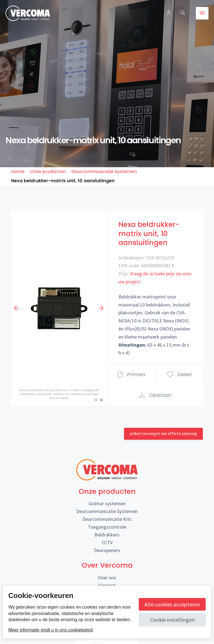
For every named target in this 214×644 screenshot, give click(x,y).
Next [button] (101, 308)
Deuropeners (107, 550)
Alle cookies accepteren (172, 604)
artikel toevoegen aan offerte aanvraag (163, 433)
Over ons (107, 578)
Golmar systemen (107, 503)
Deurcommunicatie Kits (107, 519)
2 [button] (103, 401)
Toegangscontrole (107, 527)
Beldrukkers (107, 535)
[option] (59, 308)
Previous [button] (17, 308)
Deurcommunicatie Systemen (104, 172)
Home (18, 172)
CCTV (107, 542)
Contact (107, 585)
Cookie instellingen (172, 620)
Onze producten (48, 172)
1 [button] (97, 401)
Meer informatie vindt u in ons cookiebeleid (51, 630)
